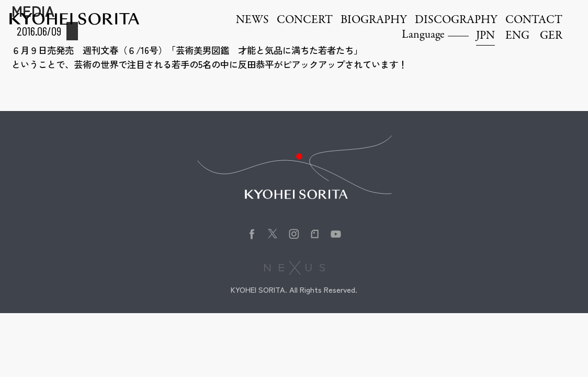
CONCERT (305, 20)
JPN (485, 36)
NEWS (252, 20)
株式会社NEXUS (294, 268)
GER (551, 36)
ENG (517, 36)
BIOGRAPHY (374, 20)
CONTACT (534, 20)
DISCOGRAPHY (456, 20)
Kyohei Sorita (74, 19)
